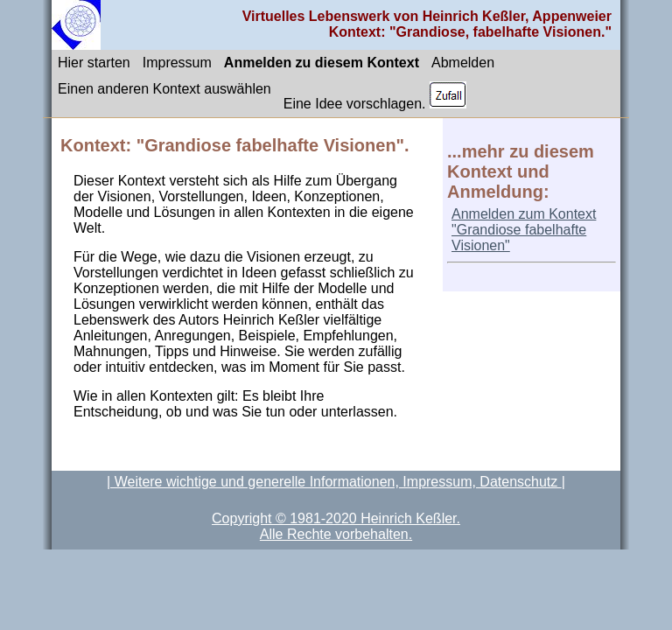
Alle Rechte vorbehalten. (336, 534)
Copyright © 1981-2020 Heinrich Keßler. (336, 518)
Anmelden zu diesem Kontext (322, 63)
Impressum (177, 63)
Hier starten (94, 63)
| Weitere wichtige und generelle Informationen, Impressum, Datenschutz (334, 482)
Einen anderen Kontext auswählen (164, 89)
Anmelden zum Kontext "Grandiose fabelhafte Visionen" (524, 230)
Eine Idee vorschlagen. (375, 96)
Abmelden (463, 63)
